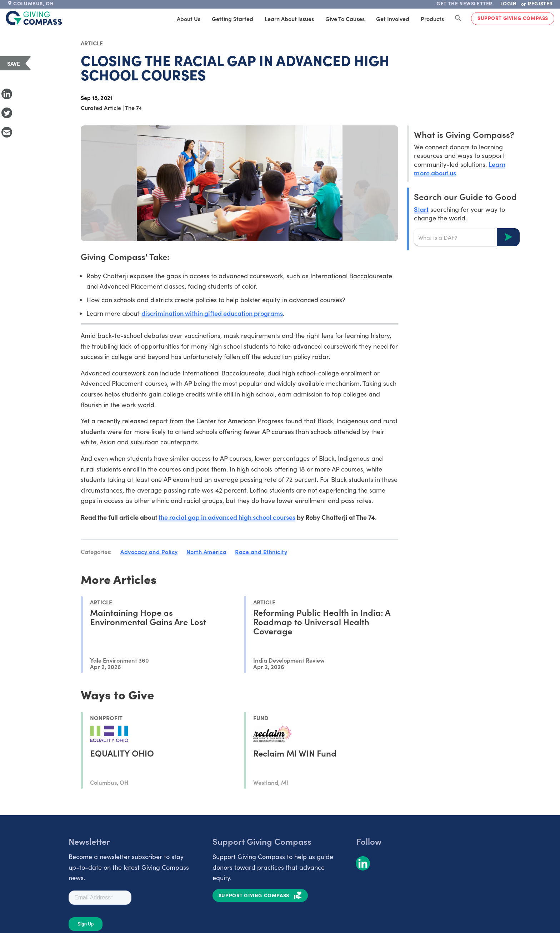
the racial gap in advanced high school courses (227, 517)
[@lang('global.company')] (34, 18)
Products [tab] (432, 19)
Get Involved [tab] (393, 19)
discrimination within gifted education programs (212, 313)
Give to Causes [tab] (345, 19)
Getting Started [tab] (232, 19)
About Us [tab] (189, 19)
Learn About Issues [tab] (289, 19)
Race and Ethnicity (261, 552)
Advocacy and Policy (149, 552)
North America (207, 552)
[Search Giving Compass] (458, 19)
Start (421, 209)
